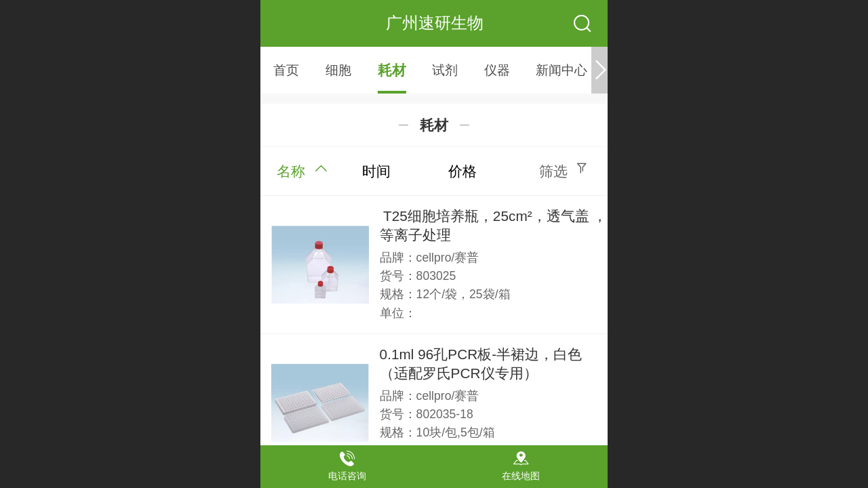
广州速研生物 (435, 23)
